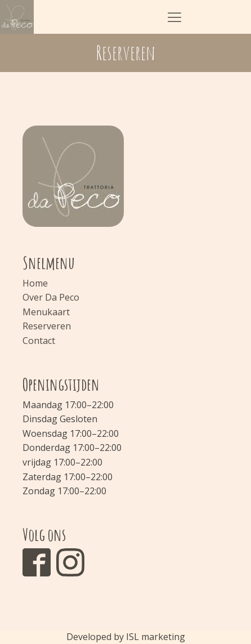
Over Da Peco (51, 297)
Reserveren (47, 326)
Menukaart (46, 312)
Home (35, 283)
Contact (39, 341)
